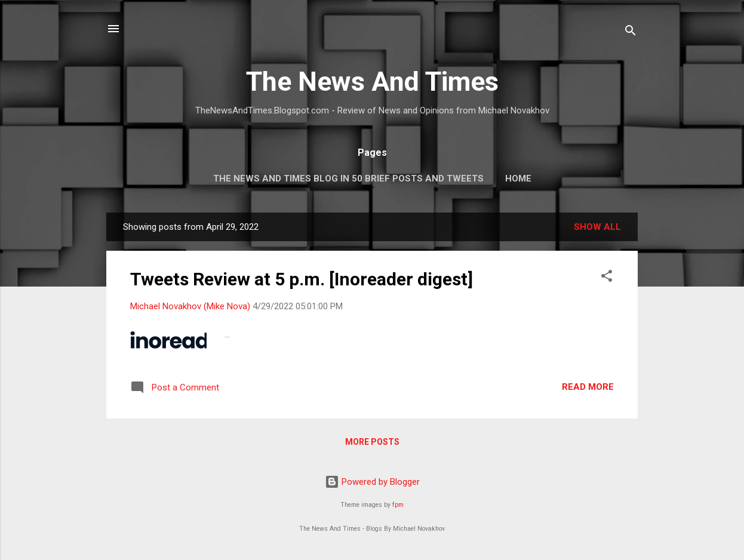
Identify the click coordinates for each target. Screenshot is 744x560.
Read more (588, 387)
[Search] (631, 33)
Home (518, 179)
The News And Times (372, 81)
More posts (372, 442)
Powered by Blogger (372, 482)
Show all (597, 227)
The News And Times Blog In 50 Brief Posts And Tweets (348, 179)
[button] (607, 278)
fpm (398, 505)
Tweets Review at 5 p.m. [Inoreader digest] (302, 279)
